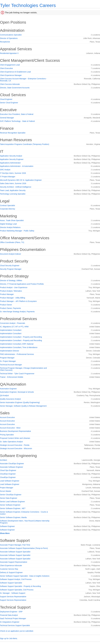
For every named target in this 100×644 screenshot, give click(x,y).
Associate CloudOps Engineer (12, 464)
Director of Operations (9, 38)
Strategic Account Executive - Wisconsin (16, 448)
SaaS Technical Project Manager (13, 618)
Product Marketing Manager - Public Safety (17, 231)
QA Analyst (4, 395)
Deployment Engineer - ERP (11, 612)
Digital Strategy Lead (8, 224)
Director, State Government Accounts (15, 88)
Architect (3, 460)
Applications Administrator (10, 163)
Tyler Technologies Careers (28, 5)
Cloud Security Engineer (10, 266)
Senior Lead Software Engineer (12, 502)
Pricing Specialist (7, 435)
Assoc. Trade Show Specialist (12, 220)
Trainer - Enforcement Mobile (12, 377)
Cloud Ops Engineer (8, 470)
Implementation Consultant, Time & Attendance (19, 347)
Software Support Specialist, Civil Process (17, 590)
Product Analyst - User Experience (14, 287)
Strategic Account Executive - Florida (15, 445)
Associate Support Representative (14, 562)
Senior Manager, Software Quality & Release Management (23, 406)
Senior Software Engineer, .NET (13, 508)
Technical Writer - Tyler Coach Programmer (17, 374)
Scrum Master (6, 491)
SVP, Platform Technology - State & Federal (17, 121)
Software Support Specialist (11, 583)
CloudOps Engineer (8, 474)
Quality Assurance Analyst (10, 399)
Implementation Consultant (11, 330)
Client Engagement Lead (10, 65)
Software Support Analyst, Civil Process (16, 579)
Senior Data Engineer (9, 498)
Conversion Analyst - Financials (12, 323)
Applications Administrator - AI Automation (17, 166)
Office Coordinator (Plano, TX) (12, 242)
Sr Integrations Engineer (10, 622)
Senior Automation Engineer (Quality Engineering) (20, 402)
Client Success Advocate (10, 84)
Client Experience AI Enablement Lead (15, 72)
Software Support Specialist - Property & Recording (20, 586)
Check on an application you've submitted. (17, 631)
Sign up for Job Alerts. (9, 638)
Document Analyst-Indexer (11, 254)
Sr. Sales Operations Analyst (11, 442)
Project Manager (7, 488)
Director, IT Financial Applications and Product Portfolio (22, 284)
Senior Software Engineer (10, 505)
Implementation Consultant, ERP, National (17, 344)
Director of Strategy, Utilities (11, 280)
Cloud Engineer (6, 99)
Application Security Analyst (11, 156)
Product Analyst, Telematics (11, 291)
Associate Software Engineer (12, 467)
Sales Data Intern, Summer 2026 (13, 183)
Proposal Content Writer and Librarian (15, 438)
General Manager (7, 118)
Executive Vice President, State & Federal (17, 114)
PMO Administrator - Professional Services (17, 354)
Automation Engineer (8, 389)
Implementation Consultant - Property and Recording (21, 337)
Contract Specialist (7, 205)
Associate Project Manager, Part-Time (15, 545)
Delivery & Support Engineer (11, 572)
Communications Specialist (11, 35)
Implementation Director (10, 351)
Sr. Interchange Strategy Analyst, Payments (17, 312)
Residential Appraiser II (9, 53)
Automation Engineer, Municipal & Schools (17, 392)
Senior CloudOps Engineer (11, 495)
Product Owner (6, 305)
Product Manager (7, 294)
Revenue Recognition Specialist (13, 133)
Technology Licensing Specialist (13, 194)
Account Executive (7, 417)
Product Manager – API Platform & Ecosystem (18, 301)
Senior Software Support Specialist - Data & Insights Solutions (25, 576)
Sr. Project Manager (8, 361)
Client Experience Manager (11, 75)
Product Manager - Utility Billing (12, 298)
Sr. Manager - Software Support (13, 593)
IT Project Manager (8, 177)
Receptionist (5, 42)
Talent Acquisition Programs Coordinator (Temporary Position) (25, 144)
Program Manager (7, 358)
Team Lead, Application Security (13, 190)
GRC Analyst (5, 170)
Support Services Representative (13, 597)
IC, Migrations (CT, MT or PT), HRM (14, 327)
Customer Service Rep (9, 569)
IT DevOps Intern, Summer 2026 (13, 173)
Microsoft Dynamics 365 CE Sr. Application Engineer (21, 180)
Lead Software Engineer (10, 481)
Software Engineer (7, 526)
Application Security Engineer (12, 159)
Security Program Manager (11, 269)
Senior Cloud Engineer (9, 103)
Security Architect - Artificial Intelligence (16, 187)
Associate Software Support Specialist (15, 552)
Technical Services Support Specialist (15, 625)
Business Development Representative (15, 431)
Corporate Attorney (8, 209)
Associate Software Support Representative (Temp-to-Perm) (24, 548)
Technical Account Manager (11, 365)
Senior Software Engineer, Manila (13, 517)
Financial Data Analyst (9, 615)
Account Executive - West (10, 428)
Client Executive (6, 68)
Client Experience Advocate (11, 565)
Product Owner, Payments (10, 308)
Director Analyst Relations (10, 227)
